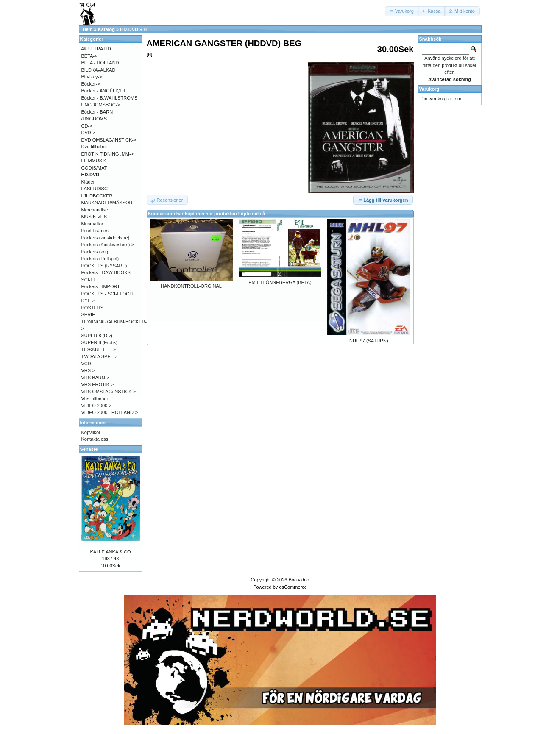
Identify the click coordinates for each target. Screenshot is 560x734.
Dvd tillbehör (94, 147)
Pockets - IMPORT (101, 286)
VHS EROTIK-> (98, 384)
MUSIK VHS (94, 217)
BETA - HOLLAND (100, 63)
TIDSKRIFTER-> (99, 350)
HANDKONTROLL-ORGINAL (191, 286)
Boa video (299, 580)
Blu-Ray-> (92, 77)
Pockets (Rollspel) (100, 259)
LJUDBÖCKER (97, 196)
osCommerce (293, 587)
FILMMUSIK (94, 161)
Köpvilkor (91, 432)
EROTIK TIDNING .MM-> (108, 154)
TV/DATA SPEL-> (99, 356)
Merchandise (95, 210)
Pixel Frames (95, 231)
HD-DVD (129, 29)
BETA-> (89, 56)
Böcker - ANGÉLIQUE (104, 91)
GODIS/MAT (94, 168)
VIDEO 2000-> (97, 406)
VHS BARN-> (95, 378)
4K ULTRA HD (96, 49)
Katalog (106, 29)
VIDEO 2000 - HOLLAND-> (110, 412)
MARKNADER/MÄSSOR (107, 203)
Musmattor (92, 224)
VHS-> (88, 370)
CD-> (87, 126)
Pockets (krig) (96, 252)
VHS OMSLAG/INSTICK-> (109, 392)
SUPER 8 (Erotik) (100, 342)
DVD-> (88, 133)
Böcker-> (91, 84)
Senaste (89, 449)
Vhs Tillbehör (95, 398)
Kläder (88, 182)
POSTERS (93, 308)
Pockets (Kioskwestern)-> (108, 245)
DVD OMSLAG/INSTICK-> (109, 140)
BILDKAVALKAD (99, 70)
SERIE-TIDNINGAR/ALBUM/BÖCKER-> (114, 321)
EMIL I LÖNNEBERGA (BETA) (280, 282)
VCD (86, 364)
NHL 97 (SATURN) (369, 341)
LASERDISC (95, 189)
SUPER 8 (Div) (97, 336)
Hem (88, 29)
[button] (402, 11)
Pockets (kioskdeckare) (106, 238)
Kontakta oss (95, 439)
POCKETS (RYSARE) (104, 266)
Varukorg (429, 89)
